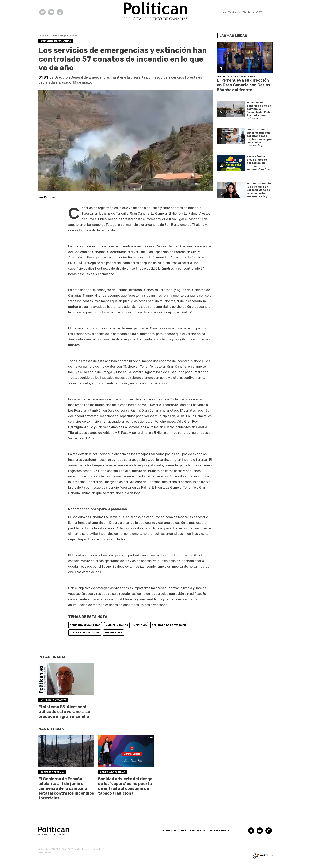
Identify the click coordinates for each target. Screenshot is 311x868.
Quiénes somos (219, 831)
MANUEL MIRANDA (117, 625)
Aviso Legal (169, 831)
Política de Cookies (193, 831)
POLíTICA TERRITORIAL (85, 633)
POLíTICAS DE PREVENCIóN (169, 625)
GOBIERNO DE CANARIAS (85, 625)
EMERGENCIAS (113, 633)
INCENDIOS (140, 625)
